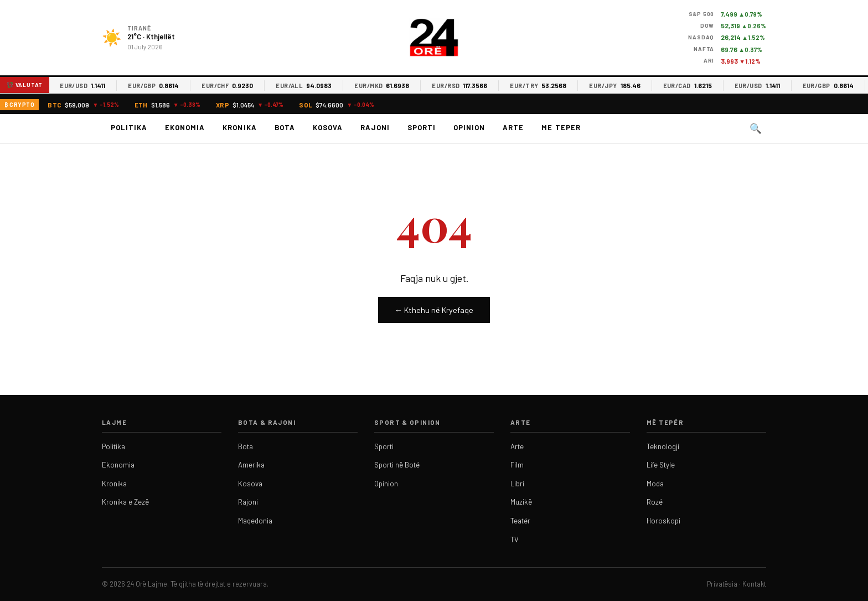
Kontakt (754, 584)
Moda (655, 484)
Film (517, 465)
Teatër (520, 521)
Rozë (655, 502)
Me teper (561, 127)
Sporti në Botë (397, 465)
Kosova (328, 127)
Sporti (422, 127)
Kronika (239, 127)
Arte (513, 127)
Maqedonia (255, 521)
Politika (129, 127)
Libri (517, 484)
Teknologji (663, 446)
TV (515, 540)
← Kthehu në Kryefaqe (434, 310)
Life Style (661, 465)
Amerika (251, 465)
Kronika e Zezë (125, 502)
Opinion (469, 127)
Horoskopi (663, 521)
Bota (285, 127)
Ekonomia (185, 127)
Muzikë (521, 502)
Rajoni (375, 127)
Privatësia (722, 584)
